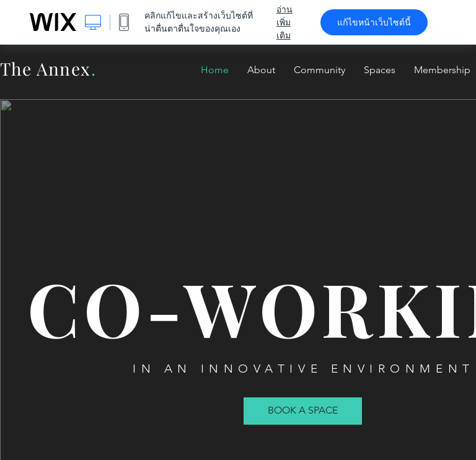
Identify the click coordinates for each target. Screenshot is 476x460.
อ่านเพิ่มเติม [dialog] (284, 22)
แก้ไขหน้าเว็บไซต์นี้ (374, 22)
